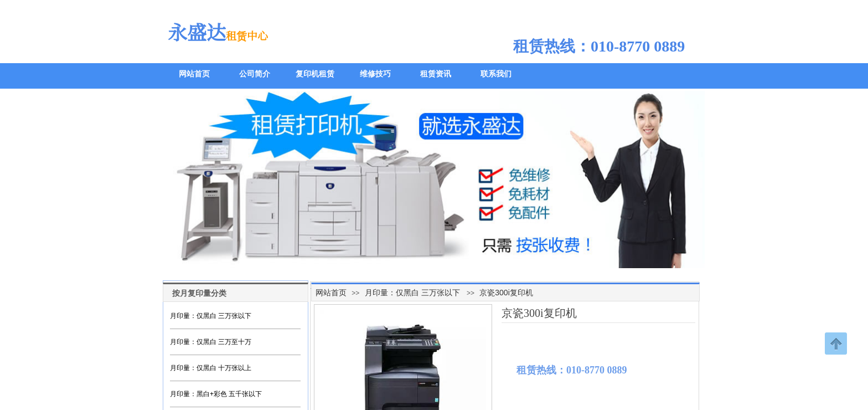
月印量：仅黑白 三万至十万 (211, 342)
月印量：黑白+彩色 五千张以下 (216, 394)
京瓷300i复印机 (506, 293)
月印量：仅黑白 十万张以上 (211, 368)
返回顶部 (836, 344)
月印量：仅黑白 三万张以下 (412, 293)
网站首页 (331, 293)
